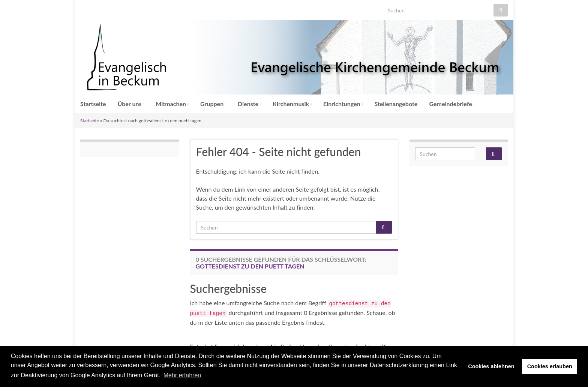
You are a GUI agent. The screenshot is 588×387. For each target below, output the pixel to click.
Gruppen (213, 104)
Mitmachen (172, 104)
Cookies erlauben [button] (550, 366)
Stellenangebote (396, 104)
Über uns (131, 104)
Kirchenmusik (292, 104)
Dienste (249, 104)
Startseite (93, 104)
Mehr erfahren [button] (182, 375)
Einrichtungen (343, 104)
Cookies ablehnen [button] (491, 366)
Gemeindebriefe (452, 104)
